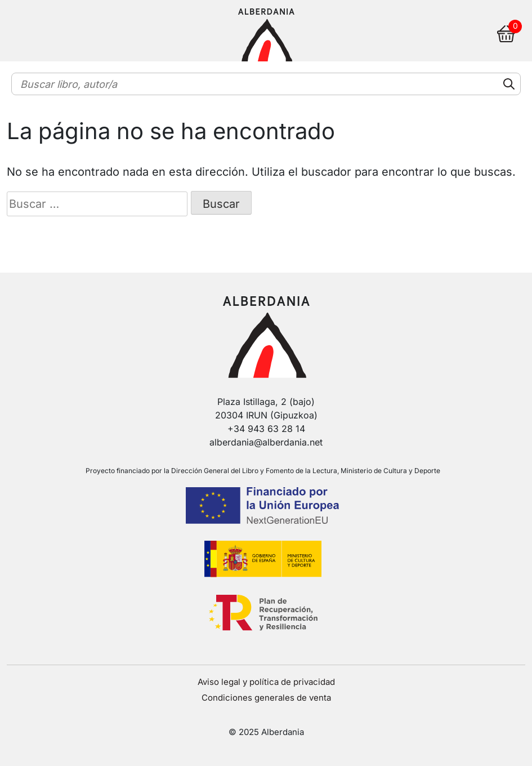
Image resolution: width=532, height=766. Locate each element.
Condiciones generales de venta (266, 698)
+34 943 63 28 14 (266, 429)
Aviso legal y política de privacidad (266, 682)
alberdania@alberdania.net (266, 442)
